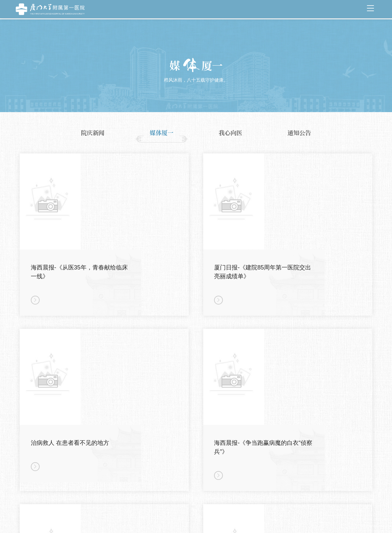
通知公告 (299, 133)
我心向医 (230, 133)
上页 (171, 494)
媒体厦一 (162, 133)
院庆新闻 (93, 133)
